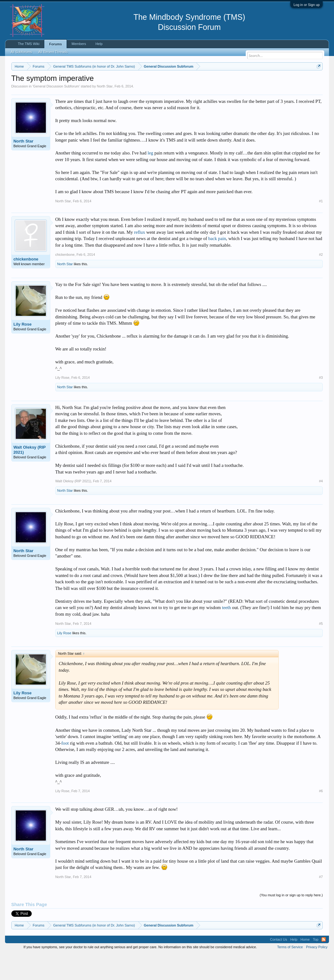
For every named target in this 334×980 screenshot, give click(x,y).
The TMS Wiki (29, 44)
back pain (217, 265)
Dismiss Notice (318, 81)
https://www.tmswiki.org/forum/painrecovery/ (69, 88)
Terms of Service (290, 973)
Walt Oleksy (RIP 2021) (30, 476)
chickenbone (26, 285)
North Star (105, 112)
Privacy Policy (317, 973)
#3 (321, 404)
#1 (321, 227)
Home (305, 966)
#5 (321, 649)
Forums (55, 44)
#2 (321, 280)
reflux (140, 258)
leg (151, 179)
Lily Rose (23, 350)
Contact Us (278, 966)
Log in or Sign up (307, 5)
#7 (321, 903)
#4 (321, 507)
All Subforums (21, 52)
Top (316, 966)
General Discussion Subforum (56, 112)
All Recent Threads (53, 52)
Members (79, 44)
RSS (324, 966)
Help (99, 44)
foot (65, 769)
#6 (321, 817)
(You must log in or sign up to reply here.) (291, 921)
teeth (226, 634)
